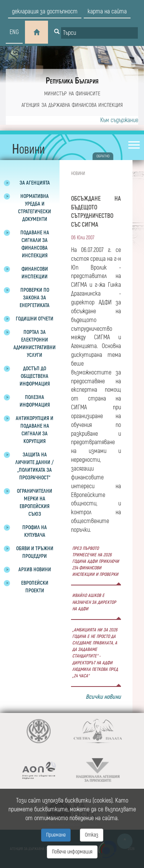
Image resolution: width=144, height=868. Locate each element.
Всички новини (103, 697)
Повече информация (72, 852)
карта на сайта (107, 11)
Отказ (92, 835)
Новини (78, 174)
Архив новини (35, 570)
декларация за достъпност (45, 11)
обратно (103, 156)
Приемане (56, 835)
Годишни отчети (35, 319)
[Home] (36, 32)
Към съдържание (119, 120)
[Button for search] (57, 32)
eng (14, 32)
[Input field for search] (99, 33)
